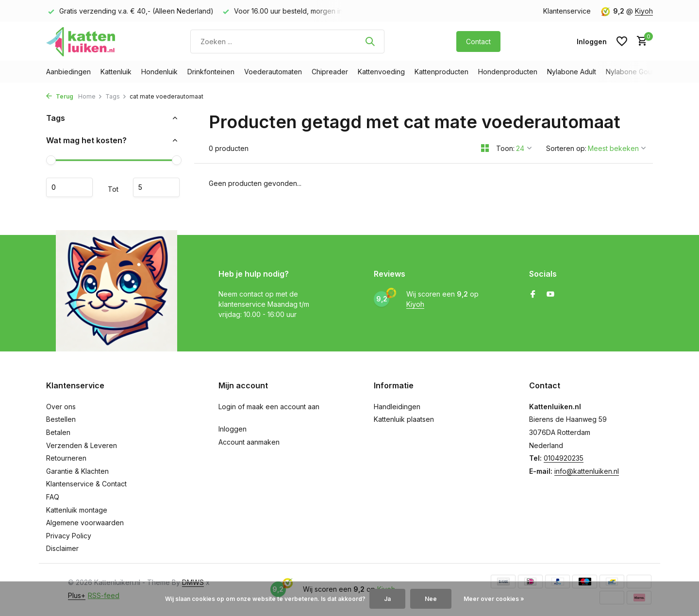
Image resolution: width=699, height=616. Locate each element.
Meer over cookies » (494, 599)
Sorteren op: (566, 148)
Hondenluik (159, 72)
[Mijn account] (592, 42)
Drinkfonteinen (211, 72)
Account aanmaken (249, 442)
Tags (116, 96)
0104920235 (564, 458)
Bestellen (61, 419)
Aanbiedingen (68, 72)
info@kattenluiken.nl (587, 471)
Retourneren (66, 458)
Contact (478, 42)
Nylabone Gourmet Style (645, 72)
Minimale (69, 187)
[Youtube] (550, 295)
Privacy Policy (69, 536)
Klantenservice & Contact (86, 484)
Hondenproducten (508, 72)
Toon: (505, 148)
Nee (431, 599)
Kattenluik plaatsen (404, 419)
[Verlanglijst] (622, 41)
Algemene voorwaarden (85, 523)
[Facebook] (533, 295)
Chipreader (330, 72)
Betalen (58, 432)
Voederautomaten (273, 72)
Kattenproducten (441, 72)
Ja (387, 599)
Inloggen (233, 429)
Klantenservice (567, 11)
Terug (60, 96)
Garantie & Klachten (77, 471)
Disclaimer (62, 548)
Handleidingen (397, 407)
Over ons (61, 407)
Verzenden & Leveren (82, 445)
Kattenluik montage (77, 510)
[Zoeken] (287, 42)
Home (90, 96)
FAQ (53, 497)
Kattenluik (116, 72)
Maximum (156, 187)
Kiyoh (644, 11)
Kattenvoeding (381, 72)
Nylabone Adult (572, 72)
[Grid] (485, 148)
